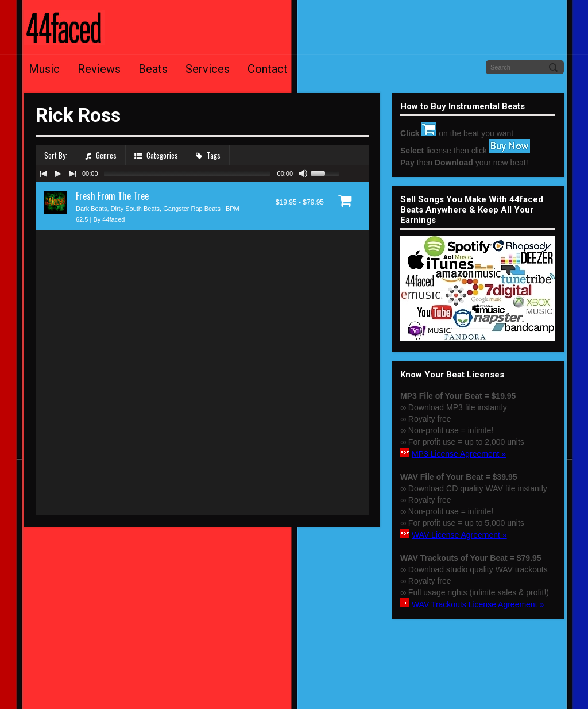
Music (44, 69)
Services (208, 69)
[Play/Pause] (58, 174)
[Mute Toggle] (303, 174)
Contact (268, 69)
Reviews (99, 69)
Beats (153, 69)
